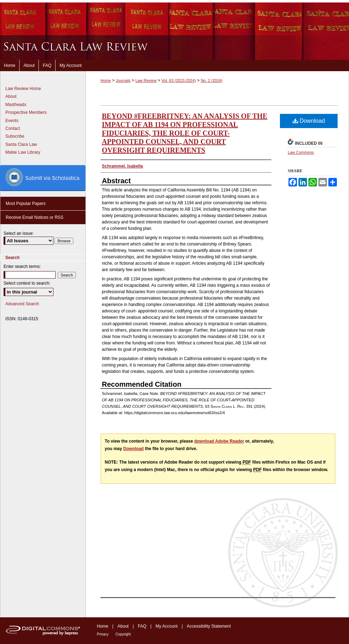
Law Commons (301, 152)
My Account (167, 626)
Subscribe (15, 136)
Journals (123, 80)
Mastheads (16, 105)
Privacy (103, 634)
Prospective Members (26, 112)
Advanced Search (22, 304)
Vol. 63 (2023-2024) (179, 80)
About (11, 96)
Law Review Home (23, 89)
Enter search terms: (22, 266)
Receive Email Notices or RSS (35, 217)
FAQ (142, 626)
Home (106, 80)
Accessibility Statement (209, 626)
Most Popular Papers (26, 204)
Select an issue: (19, 233)
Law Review (146, 80)
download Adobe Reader (219, 441)
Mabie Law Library (23, 152)
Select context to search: (27, 283)
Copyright (123, 634)
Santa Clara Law (21, 144)
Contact (13, 128)
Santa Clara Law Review (174, 47)
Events (12, 121)
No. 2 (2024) (212, 80)
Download (309, 121)
